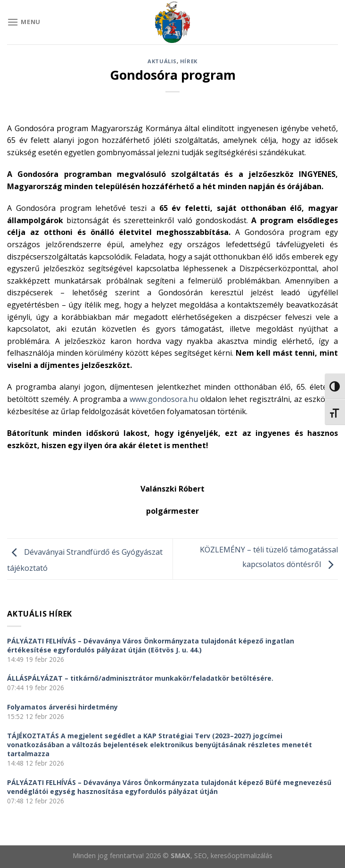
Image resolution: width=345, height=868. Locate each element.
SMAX (181, 855)
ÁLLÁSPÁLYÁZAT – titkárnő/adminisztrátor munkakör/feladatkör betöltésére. (140, 678)
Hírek (189, 61)
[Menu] (24, 22)
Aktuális (162, 61)
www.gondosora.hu (164, 399)
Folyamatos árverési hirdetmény (62, 707)
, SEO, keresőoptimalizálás (231, 855)
